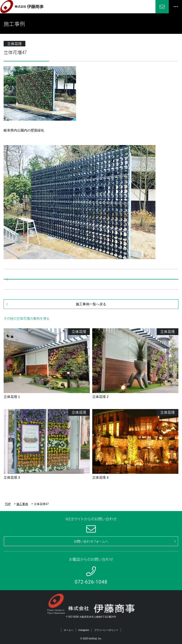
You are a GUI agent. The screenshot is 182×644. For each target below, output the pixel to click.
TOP (8, 504)
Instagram (84, 630)
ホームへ (69, 630)
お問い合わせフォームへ (91, 541)
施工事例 (22, 504)
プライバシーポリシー (106, 630)
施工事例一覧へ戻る (91, 304)
